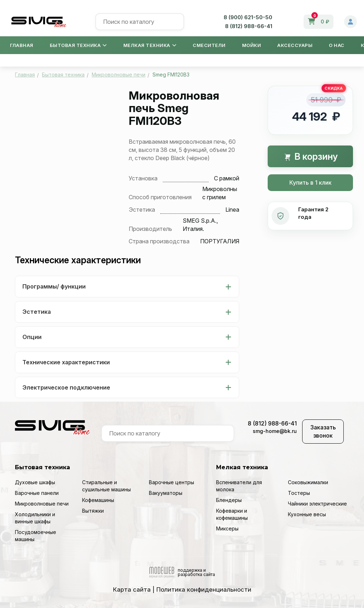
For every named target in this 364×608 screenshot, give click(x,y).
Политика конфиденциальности (204, 590)
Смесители (209, 45)
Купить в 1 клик (311, 183)
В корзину (311, 156)
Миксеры (227, 528)
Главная (22, 45)
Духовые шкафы (35, 482)
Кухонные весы (307, 514)
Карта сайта (132, 590)
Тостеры (299, 493)
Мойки (252, 45)
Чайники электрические (317, 504)
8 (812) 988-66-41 (249, 26)
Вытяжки (93, 511)
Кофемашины (98, 500)
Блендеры (229, 500)
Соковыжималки (308, 482)
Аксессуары (295, 45)
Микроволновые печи (42, 504)
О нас (337, 45)
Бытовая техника (78, 45)
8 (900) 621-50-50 (248, 17)
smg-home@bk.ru (275, 431)
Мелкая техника (150, 45)
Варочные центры (172, 482)
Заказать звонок (323, 431)
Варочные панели (37, 493)
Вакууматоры (166, 493)
